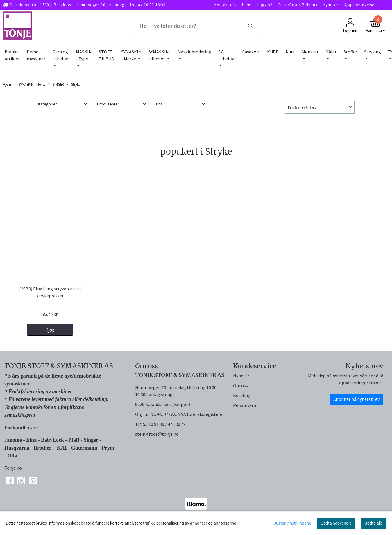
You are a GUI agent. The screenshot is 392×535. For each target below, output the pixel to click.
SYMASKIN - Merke (131, 55)
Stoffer (350, 52)
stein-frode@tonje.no (157, 434)
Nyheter (331, 5)
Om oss (240, 385)
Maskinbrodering (194, 52)
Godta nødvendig (336, 523)
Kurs (290, 52)
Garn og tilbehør (61, 55)
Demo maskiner (36, 55)
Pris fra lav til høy (302, 107)
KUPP (273, 52)
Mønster (310, 52)
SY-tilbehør (227, 55)
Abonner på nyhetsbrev (356, 399)
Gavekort (251, 52)
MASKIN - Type (84, 55)
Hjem (247, 5)
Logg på (265, 5)
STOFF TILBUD (106, 55)
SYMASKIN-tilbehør (160, 55)
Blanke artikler (12, 55)
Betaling (242, 395)
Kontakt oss (225, 5)
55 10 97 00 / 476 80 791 (165, 424)
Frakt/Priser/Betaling (298, 5)
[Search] (196, 26)
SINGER (56, 84)
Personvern (245, 405)
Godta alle (374, 523)
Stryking (373, 52)
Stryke (74, 84)
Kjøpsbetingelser (360, 5)
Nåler (331, 52)
